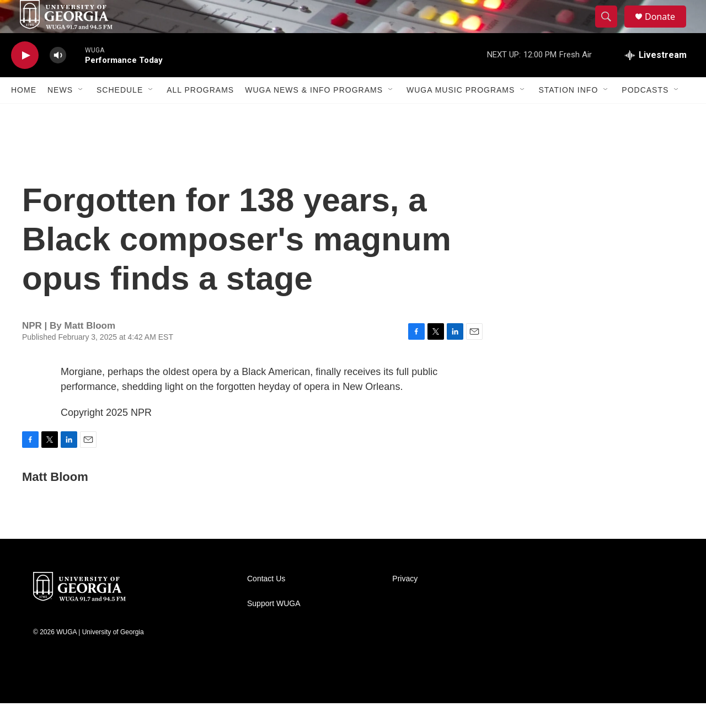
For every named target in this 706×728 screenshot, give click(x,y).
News (60, 115)
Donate (667, 29)
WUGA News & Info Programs (314, 115)
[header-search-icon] (611, 29)
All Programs (200, 115)
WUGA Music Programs (461, 115)
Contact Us (266, 604)
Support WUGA (274, 628)
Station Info (568, 115)
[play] (25, 80)
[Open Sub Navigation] (81, 115)
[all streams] (656, 80)
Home (24, 115)
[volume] (58, 80)
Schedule (120, 115)
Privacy (405, 604)
